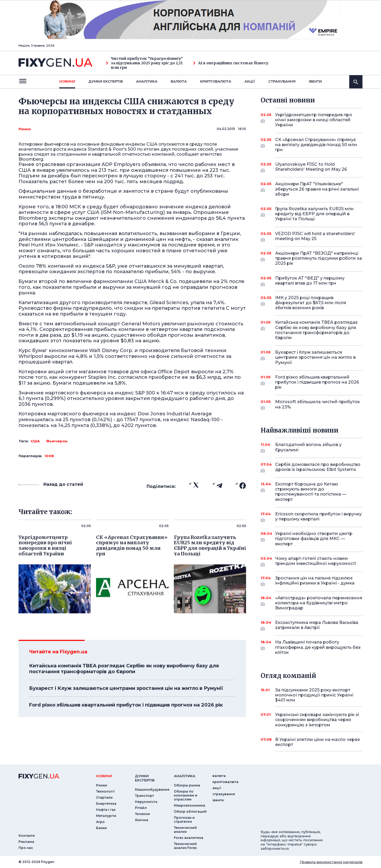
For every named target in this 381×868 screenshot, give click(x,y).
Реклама (26, 842)
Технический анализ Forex (185, 846)
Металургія (106, 816)
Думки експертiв (106, 81)
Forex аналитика (189, 838)
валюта (179, 81)
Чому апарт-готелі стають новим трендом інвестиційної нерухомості (316, 561)
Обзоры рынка (187, 785)
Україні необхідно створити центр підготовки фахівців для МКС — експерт (314, 539)
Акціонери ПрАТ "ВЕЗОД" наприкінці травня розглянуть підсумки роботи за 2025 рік (319, 258)
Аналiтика (147, 81)
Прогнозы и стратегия (184, 820)
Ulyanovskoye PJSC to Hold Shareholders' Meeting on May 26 (312, 167)
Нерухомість (146, 802)
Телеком (142, 814)
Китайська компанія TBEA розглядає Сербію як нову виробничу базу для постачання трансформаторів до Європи (124, 669)
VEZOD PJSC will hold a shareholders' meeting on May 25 (315, 237)
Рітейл (141, 808)
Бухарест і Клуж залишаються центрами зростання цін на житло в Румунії (126, 688)
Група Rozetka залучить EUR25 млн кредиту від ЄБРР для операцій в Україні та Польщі (314, 214)
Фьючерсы (57, 441)
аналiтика (185, 776)
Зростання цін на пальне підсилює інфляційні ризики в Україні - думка (315, 581)
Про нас (26, 848)
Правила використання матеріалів (331, 862)
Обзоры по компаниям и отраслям (186, 795)
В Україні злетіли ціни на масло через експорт (317, 742)
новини (67, 81)
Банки (101, 828)
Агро (100, 822)
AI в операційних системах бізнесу (231, 63)
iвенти (315, 81)
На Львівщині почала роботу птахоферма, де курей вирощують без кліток (318, 647)
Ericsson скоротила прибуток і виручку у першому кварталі (318, 517)
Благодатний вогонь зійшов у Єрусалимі (312, 448)
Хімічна (142, 820)
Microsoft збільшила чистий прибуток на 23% (317, 405)
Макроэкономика (189, 805)
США (35, 441)
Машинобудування (152, 790)
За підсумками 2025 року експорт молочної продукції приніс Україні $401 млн (314, 695)
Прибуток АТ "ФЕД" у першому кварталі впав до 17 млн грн (312, 281)
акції (250, 81)
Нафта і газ (106, 810)
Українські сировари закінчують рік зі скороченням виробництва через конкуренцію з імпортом (317, 720)
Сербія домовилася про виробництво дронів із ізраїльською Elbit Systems (318, 467)
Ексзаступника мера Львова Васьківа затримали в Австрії (317, 625)
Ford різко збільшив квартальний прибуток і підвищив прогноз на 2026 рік (126, 705)
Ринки (25, 129)
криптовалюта (216, 81)
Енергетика (106, 804)
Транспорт (144, 796)
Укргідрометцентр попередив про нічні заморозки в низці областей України (314, 120)
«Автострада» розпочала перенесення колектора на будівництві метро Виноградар (319, 603)
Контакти (27, 836)
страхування (282, 81)
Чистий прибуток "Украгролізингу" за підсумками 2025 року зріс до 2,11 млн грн (144, 63)
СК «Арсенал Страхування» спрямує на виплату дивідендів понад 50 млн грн (316, 145)
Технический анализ (185, 830)
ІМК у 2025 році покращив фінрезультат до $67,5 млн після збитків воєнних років (312, 303)
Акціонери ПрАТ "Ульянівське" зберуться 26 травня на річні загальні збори (317, 189)
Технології (105, 791)
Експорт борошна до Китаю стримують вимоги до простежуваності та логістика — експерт (312, 492)
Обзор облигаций (190, 811)
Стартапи (104, 797)
